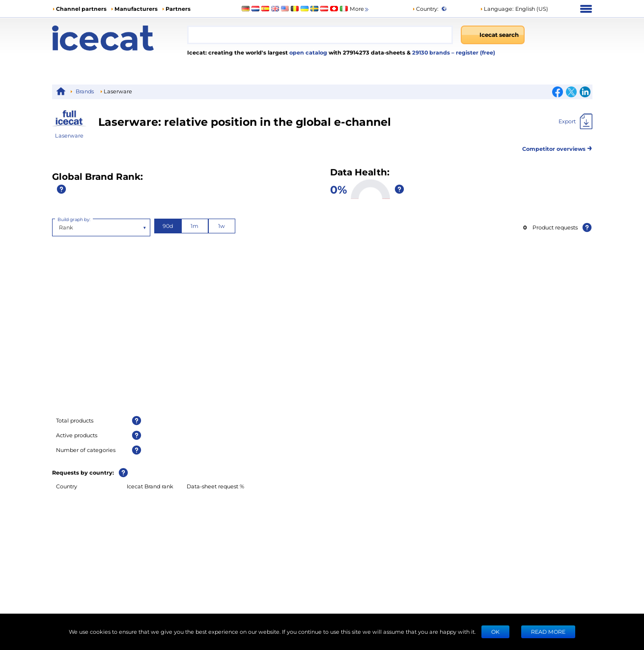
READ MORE (548, 632)
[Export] (575, 121)
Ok (495, 632)
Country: (425, 9)
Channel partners (81, 9)
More (360, 9)
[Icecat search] (493, 35)
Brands (85, 91)
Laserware (69, 135)
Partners (178, 9)
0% (338, 189)
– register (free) (473, 52)
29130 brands (432, 52)
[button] (514, 9)
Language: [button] (497, 9)
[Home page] (120, 38)
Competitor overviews (557, 147)
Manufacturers (136, 9)
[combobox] (320, 35)
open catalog (308, 52)
